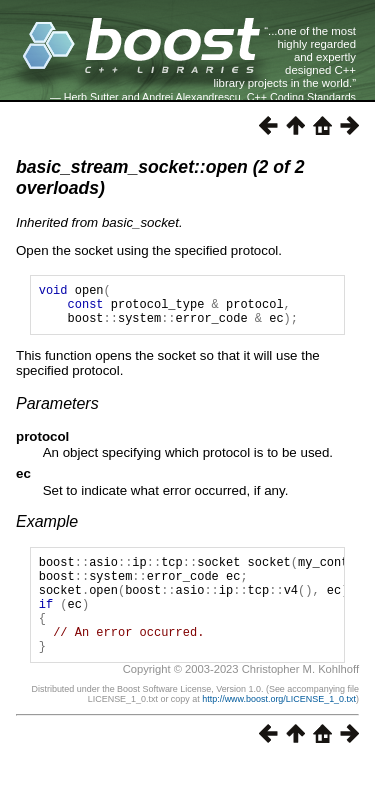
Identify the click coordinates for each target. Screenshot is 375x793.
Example (47, 530)
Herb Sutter (91, 97)
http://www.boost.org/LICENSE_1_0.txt (279, 729)
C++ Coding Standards (301, 97)
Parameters (57, 412)
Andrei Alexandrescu (191, 97)
